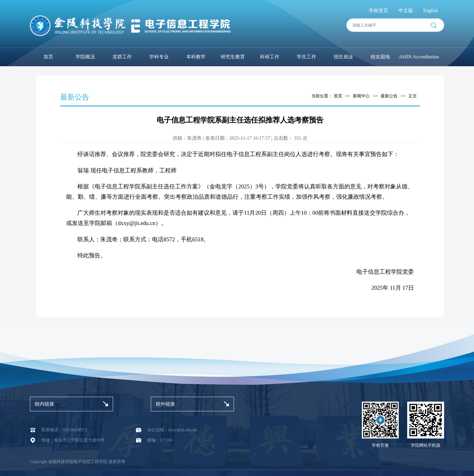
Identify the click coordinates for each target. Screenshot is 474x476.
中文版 (406, 10)
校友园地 (380, 57)
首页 (48, 57)
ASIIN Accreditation (419, 57)
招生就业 (343, 57)
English (431, 10)
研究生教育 (233, 57)
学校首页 (378, 10)
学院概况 (85, 57)
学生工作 (307, 57)
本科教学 (196, 57)
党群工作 (122, 57)
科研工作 (270, 57)
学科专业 (159, 57)
